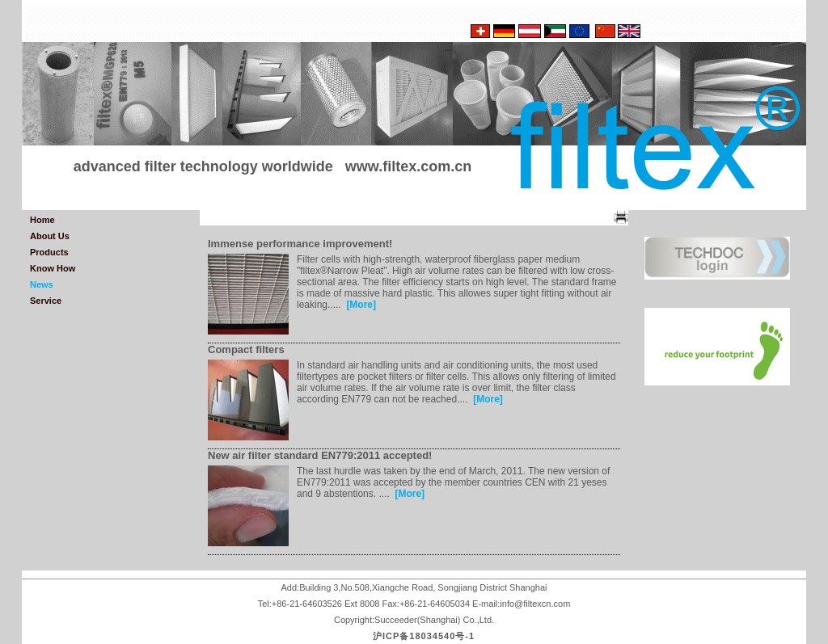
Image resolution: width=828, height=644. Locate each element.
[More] (361, 305)
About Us (50, 236)
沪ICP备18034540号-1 (424, 636)
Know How (53, 268)
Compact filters (246, 349)
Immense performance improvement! (300, 244)
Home (42, 220)
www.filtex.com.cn (408, 166)
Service (46, 301)
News (42, 284)
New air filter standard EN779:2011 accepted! (320, 455)
